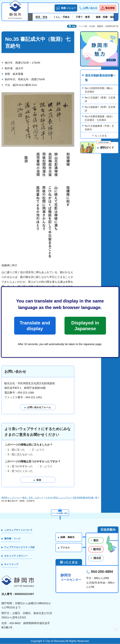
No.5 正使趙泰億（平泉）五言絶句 (99, 128)
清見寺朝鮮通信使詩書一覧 (100, 78)
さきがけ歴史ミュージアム (58, 498)
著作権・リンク (12, 539)
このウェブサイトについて (18, 530)
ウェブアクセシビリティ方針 (19, 547)
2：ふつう (38, 450)
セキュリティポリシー (16, 556)
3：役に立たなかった (20, 454)
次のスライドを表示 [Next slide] (116, 17)
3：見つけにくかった (20, 471)
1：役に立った (16, 450)
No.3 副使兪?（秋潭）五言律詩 (100, 109)
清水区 (97, 558)
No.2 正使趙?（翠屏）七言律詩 (100, 100)
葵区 (96, 540)
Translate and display (35, 326)
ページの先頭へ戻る (60, 513)
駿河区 (97, 549)
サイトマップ (11, 565)
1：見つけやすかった (20, 466)
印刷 (74, 26)
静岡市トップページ (11, 498)
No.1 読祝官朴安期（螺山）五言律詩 (99, 90)
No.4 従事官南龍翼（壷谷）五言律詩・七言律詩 (99, 119)
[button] (66, 8)
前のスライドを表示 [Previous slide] (30, 17)
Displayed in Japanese (85, 326)
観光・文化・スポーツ (33, 498)
